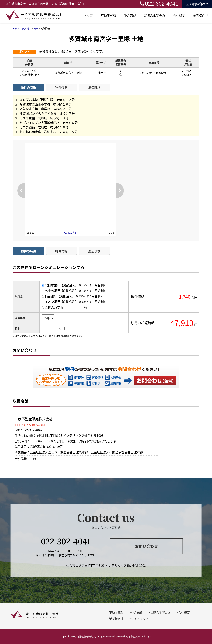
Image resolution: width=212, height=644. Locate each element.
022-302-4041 (159, 4)
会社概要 (179, 15)
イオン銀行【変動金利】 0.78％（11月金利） (76, 302)
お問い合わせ (197, 4)
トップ (88, 15)
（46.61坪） (160, 73)
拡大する (71, 233)
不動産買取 (108, 15)
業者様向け (201, 15)
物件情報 (61, 87)
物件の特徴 (28, 87)
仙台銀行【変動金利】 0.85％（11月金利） (74, 296)
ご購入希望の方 (154, 15)
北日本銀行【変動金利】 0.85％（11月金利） (76, 285)
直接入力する (54, 307)
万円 (62, 328)
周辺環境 (94, 87)
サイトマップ (140, 619)
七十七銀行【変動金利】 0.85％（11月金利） (76, 291)
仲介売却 (130, 15)
